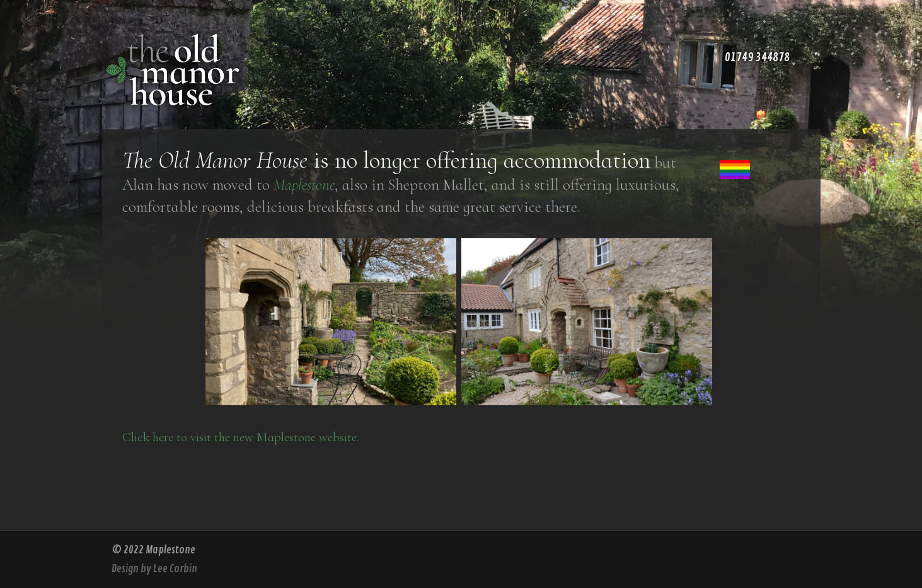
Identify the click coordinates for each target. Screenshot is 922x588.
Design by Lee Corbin (154, 569)
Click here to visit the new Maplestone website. (240, 437)
